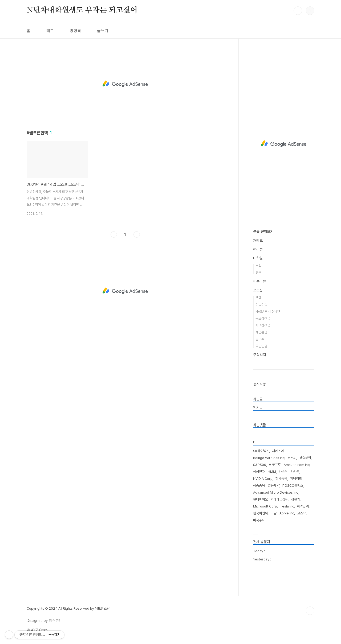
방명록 (75, 31)
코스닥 (301, 513)
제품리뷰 (259, 281)
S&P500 (260, 465)
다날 (274, 513)
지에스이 (278, 451)
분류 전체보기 (263, 232)
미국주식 (259, 520)
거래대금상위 (279, 499)
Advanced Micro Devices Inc (276, 492)
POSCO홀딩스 (293, 486)
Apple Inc (287, 513)
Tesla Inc (287, 506)
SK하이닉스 (261, 451)
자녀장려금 (263, 325)
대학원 (258, 258)
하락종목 (281, 479)
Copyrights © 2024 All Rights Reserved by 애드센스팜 (68, 608)
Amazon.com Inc (297, 465)
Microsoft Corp (265, 506)
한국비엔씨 (260, 513)
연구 (258, 273)
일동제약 (274, 486)
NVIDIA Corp (263, 479)
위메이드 (296, 479)
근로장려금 (263, 318)
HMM (272, 472)
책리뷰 (258, 249)
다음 (137, 234)
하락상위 (303, 506)
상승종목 (259, 486)
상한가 (296, 499)
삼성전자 (259, 472)
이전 (114, 234)
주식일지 (259, 355)
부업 (258, 266)
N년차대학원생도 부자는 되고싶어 (82, 10)
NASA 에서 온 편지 (268, 311)
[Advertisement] (125, 84)
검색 (298, 11)
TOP (310, 611)
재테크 (258, 241)
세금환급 (261, 332)
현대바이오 (260, 499)
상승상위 (305, 458)
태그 (50, 31)
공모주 (260, 339)
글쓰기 (103, 31)
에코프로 (275, 465)
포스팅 (258, 290)
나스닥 (283, 472)
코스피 (292, 458)
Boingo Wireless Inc (269, 458)
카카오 (295, 472)
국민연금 (261, 346)
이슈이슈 (261, 305)
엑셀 (258, 298)
